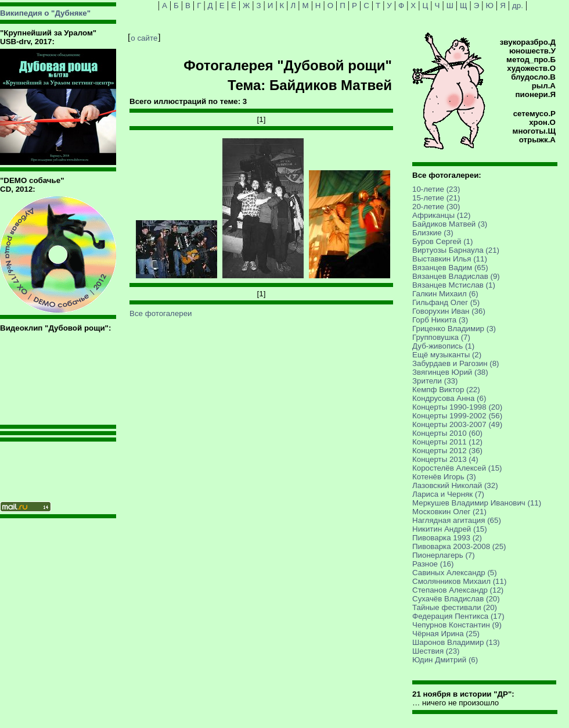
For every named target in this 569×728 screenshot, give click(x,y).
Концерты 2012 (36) (447, 451)
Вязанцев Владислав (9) (456, 276)
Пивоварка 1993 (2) (447, 538)
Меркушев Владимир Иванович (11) (477, 503)
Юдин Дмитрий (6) (445, 660)
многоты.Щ (534, 131)
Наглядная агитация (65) (457, 520)
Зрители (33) (435, 381)
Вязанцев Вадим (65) (450, 268)
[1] (262, 119)
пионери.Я (536, 94)
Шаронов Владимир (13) (456, 642)
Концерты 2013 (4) (445, 459)
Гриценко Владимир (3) (454, 329)
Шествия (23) (436, 651)
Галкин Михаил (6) (445, 294)
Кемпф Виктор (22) (446, 390)
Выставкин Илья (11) (450, 259)
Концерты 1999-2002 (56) (457, 416)
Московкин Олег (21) (449, 512)
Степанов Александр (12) (458, 590)
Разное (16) (433, 564)
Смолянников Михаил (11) (459, 581)
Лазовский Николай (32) (455, 485)
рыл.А (544, 86)
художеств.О (531, 68)
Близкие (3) (433, 233)
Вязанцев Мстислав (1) (454, 285)
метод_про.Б (531, 60)
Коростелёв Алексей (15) (457, 468)
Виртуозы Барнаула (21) (456, 250)
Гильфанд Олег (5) (446, 302)
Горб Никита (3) (440, 320)
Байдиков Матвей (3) (450, 224)
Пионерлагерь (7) (444, 555)
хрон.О (542, 122)
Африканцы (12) (441, 215)
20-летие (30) (436, 207)
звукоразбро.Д (528, 42)
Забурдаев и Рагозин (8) (456, 363)
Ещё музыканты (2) (447, 355)
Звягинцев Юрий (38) (450, 372)
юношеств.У (532, 51)
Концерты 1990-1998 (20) (457, 407)
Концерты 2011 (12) (447, 442)
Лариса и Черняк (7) (448, 494)
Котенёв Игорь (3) (444, 477)
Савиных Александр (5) (455, 573)
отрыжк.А (537, 140)
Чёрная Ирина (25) (446, 634)
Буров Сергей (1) (442, 241)
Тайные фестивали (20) (455, 607)
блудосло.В (533, 77)
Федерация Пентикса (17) (458, 616)
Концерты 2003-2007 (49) (457, 424)
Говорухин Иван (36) (449, 311)
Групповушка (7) (441, 337)
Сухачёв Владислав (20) (456, 599)
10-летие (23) (436, 189)
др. (518, 6)
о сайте (144, 38)
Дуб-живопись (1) (443, 346)
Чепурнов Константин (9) (457, 625)
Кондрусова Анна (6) (449, 398)
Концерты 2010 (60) (447, 433)
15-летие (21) (436, 198)
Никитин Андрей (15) (450, 529)
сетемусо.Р (534, 114)
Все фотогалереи (161, 313)
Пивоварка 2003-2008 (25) (459, 546)
